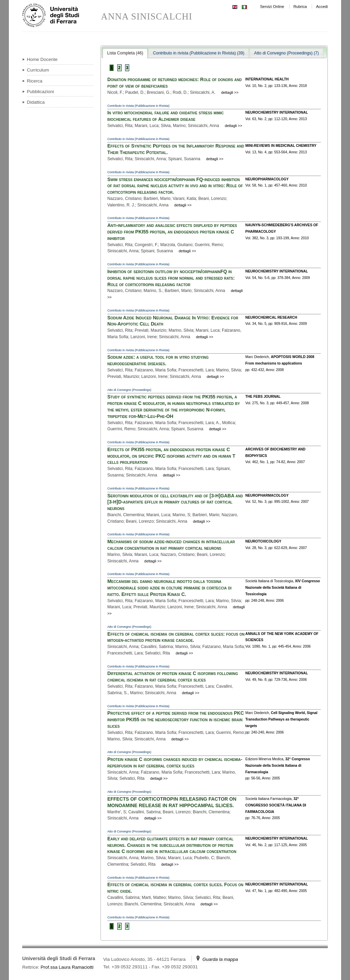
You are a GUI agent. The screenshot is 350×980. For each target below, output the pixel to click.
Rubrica (300, 7)
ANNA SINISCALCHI (146, 17)
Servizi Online (272, 7)
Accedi (322, 7)
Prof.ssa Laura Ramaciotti (67, 967)
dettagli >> (230, 92)
